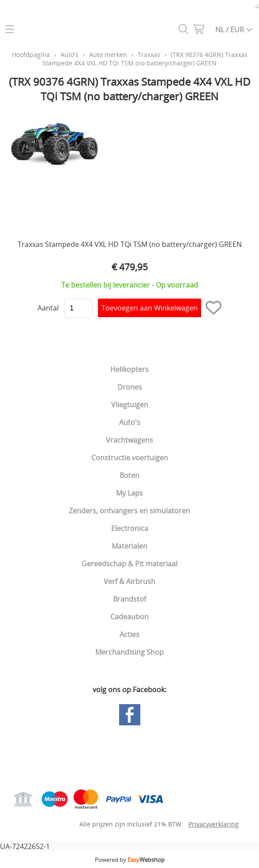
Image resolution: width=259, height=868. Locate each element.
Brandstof (129, 599)
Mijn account (30, 761)
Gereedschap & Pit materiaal (129, 564)
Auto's (130, 422)
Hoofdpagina (31, 55)
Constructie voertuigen (130, 458)
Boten (129, 475)
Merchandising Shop (129, 652)
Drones (130, 387)
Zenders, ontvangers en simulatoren (129, 511)
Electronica (130, 528)
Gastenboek (113, 747)
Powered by (130, 860)
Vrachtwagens (129, 440)
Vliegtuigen (130, 405)
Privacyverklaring (214, 824)
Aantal (48, 308)
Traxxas (149, 55)
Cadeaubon (129, 617)
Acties (129, 634)
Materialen (129, 546)
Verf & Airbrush (129, 581)
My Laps (129, 493)
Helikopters (129, 369)
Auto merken (108, 55)
